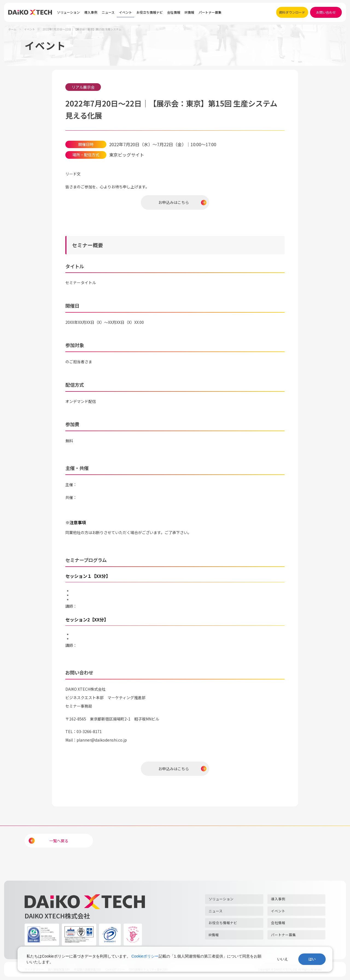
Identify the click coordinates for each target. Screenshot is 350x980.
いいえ (283, 959)
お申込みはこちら (174, 203)
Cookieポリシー (145, 956)
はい (312, 959)
